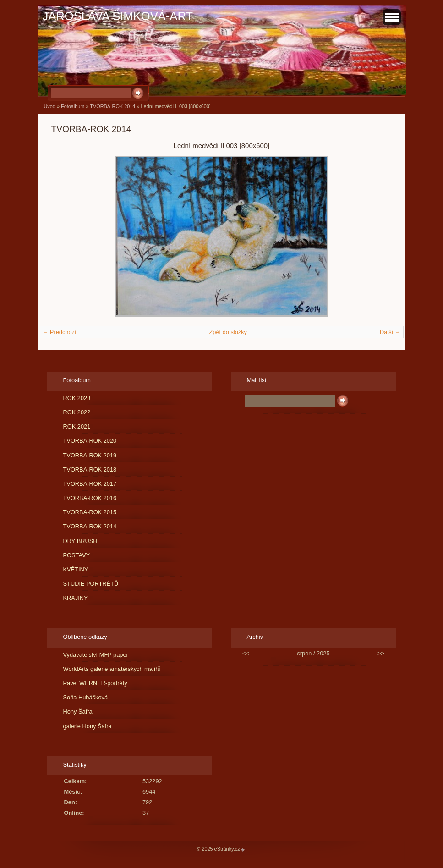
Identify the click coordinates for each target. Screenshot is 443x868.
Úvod (50, 106)
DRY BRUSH (80, 541)
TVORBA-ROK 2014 (112, 106)
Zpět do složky (228, 332)
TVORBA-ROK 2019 (90, 455)
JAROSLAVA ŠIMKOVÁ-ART (118, 16)
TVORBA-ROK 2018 (90, 470)
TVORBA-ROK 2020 (90, 441)
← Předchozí (60, 332)
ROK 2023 (77, 398)
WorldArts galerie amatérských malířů (112, 669)
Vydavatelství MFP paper (96, 655)
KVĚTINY (76, 569)
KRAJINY (76, 598)
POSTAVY (77, 555)
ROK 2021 (77, 426)
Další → (390, 332)
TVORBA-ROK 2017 (90, 484)
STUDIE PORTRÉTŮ (91, 584)
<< (246, 653)
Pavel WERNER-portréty (95, 683)
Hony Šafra (78, 711)
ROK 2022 (77, 412)
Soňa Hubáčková (85, 697)
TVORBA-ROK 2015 (90, 512)
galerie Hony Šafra (88, 726)
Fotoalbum (73, 106)
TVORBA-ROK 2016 (90, 498)
